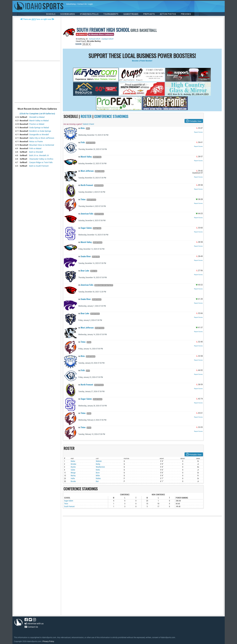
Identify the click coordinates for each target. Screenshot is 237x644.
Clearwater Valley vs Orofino (41, 159)
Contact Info (108, 39)
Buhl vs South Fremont (39, 166)
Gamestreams (131, 14)
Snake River (85, 256)
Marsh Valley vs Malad (39, 121)
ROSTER (86, 116)
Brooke (73, 481)
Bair (97, 481)
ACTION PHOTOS (168, 14)
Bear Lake (84, 271)
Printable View (194, 121)
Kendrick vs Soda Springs (40, 131)
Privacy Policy (48, 641)
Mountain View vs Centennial (42, 145)
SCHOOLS (51, 14)
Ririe (82, 128)
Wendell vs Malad (37, 117)
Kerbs (98, 470)
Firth (82, 142)
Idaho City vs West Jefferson (42, 138)
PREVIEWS (186, 14)
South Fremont (69, 507)
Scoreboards (68, 14)
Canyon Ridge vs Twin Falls (41, 162)
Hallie (73, 478)
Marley (73, 476)
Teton (82, 199)
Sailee (73, 470)
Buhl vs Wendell (36, 152)
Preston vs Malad (37, 124)
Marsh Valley (85, 157)
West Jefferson (86, 171)
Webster (99, 461)
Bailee (73, 461)
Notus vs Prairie (36, 141)
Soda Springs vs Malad (39, 128)
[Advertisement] (37, 82)
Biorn (98, 473)
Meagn (73, 473)
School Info (95, 39)
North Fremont (86, 185)
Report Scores (198, 132)
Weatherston (100, 467)
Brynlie (73, 467)
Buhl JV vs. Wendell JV (39, 155)
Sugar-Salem (85, 228)
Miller (98, 476)
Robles (98, 478)
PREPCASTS (149, 14)
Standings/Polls (89, 14)
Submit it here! (88, 124)
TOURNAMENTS (111, 14)
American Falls (86, 214)
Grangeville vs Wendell (39, 135)
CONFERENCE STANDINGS (111, 116)
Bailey (98, 464)
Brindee (74, 464)
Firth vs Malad (35, 148)
